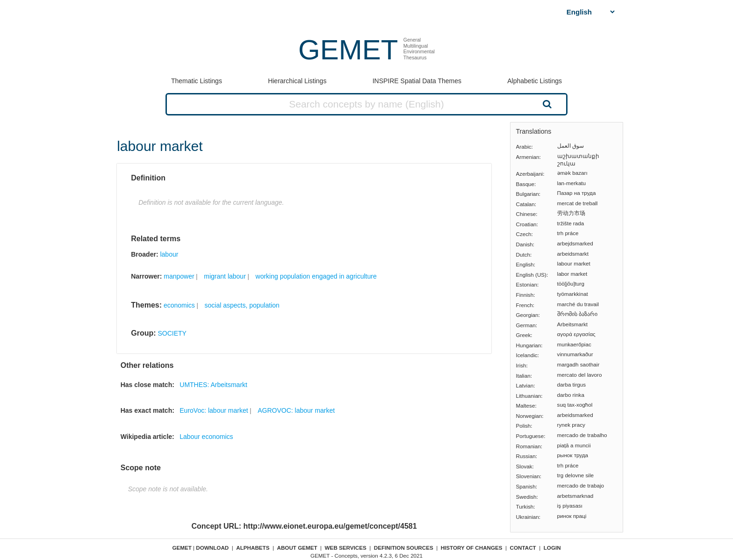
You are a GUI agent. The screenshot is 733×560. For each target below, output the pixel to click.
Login (552, 548)
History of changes (472, 548)
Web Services (346, 548)
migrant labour (225, 276)
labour (169, 254)
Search (546, 104)
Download (212, 548)
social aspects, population (242, 305)
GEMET (348, 50)
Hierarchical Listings (297, 81)
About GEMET (297, 548)
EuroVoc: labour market (214, 410)
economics (179, 305)
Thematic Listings (197, 81)
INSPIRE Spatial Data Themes (417, 81)
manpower (179, 276)
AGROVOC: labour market (296, 410)
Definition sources (404, 548)
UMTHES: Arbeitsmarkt (213, 385)
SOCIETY (172, 333)
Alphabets (253, 548)
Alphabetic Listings (535, 81)
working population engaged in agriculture (316, 276)
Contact (523, 548)
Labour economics (206, 437)
